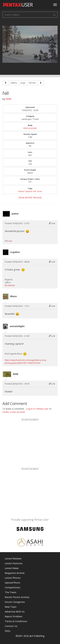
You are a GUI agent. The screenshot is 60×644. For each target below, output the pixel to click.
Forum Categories (15, 602)
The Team (11, 592)
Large (23, 83)
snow (39, 191)
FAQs (8, 631)
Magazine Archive (15, 573)
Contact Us (11, 626)
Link (52, 223)
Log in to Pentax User (37, 409)
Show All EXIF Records (30, 197)
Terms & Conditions (16, 621)
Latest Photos (13, 578)
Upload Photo (12, 583)
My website (10, 285)
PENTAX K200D (30, 128)
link (10, 241)
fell (35, 191)
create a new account (14, 412)
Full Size (32, 83)
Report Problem (14, 616)
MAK (9, 99)
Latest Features (14, 563)
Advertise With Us (15, 612)
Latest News (12, 568)
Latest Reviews (13, 558)
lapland (29, 191)
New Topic (11, 607)
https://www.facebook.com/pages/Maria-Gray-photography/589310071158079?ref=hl (26, 362)
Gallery (14, 83)
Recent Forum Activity (17, 597)
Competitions (12, 587)
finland (21, 191)
